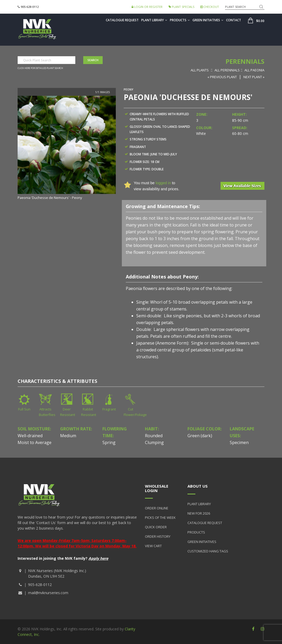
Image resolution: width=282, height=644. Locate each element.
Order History (158, 536)
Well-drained (30, 436)
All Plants (200, 70)
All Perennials (227, 70)
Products (180, 20)
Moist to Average (35, 442)
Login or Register (147, 7)
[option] (67, 148)
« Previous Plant (222, 77)
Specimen (239, 442)
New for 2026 (199, 513)
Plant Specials (181, 7)
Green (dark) (200, 436)
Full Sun (24, 409)
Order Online (157, 508)
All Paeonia (254, 70)
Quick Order (156, 527)
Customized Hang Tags (208, 551)
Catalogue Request (122, 20)
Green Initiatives (208, 20)
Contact (234, 20)
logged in (163, 183)
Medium (68, 436)
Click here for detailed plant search (40, 68)
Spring (109, 442)
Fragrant (109, 409)
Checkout (210, 7)
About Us (198, 486)
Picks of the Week (160, 518)
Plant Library (154, 20)
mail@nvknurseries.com (48, 593)
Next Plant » (254, 77)
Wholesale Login (157, 488)
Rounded (154, 436)
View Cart (153, 546)
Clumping (154, 442)
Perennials (245, 61)
